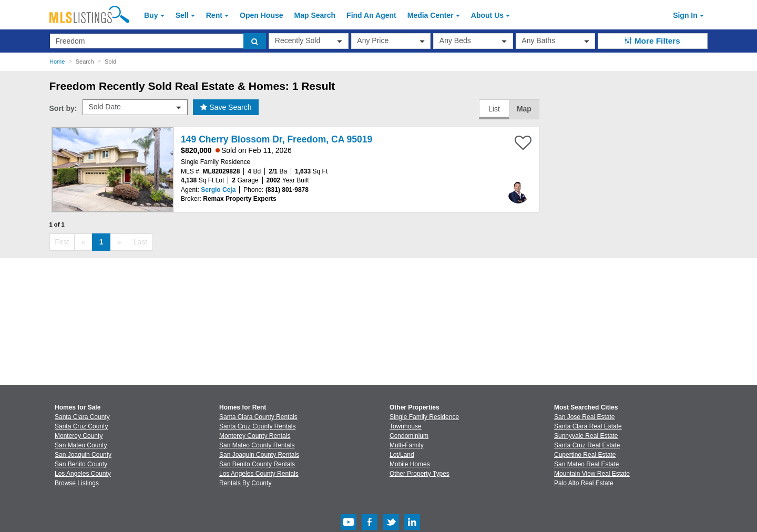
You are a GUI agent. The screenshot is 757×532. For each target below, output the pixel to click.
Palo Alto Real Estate (584, 483)
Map (524, 109)
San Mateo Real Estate (586, 464)
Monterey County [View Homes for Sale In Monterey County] (79, 436)
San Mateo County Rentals (257, 445)
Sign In (685, 15)
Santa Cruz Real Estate (587, 445)
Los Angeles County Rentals (259, 474)
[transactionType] (309, 41)
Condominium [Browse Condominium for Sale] (409, 436)
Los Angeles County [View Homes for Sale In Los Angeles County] (83, 474)
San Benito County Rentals (257, 464)
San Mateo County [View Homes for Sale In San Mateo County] (81, 445)
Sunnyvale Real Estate (586, 436)
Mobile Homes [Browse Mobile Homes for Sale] (410, 464)
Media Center (431, 15)
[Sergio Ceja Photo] (518, 188)
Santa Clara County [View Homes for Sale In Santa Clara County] (82, 417)
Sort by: (63, 108)
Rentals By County (245, 483)
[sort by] (135, 107)
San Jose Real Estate (584, 417)
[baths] (556, 41)
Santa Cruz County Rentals (257, 426)
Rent (214, 15)
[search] (255, 41)
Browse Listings (77, 483)
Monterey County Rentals (255, 436)
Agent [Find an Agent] (371, 15)
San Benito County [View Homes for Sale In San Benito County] (81, 464)
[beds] (473, 41)
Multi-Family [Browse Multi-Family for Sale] (407, 445)
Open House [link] (261, 15)
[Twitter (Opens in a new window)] (391, 528)
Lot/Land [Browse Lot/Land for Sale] (402, 455)
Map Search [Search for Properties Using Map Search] (315, 15)
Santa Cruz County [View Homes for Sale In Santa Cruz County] (81, 426)
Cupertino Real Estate (585, 455)
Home (57, 62)
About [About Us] (487, 15)
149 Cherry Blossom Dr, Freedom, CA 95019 (277, 139)
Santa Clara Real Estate (588, 426)
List (494, 109)
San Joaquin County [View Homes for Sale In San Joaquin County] (83, 455)
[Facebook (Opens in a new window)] (370, 528)
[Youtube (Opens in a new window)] (349, 528)
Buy (151, 15)
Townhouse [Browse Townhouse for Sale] (406, 426)
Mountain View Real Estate (592, 474)
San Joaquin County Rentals (259, 455)
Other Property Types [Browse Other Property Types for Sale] (420, 474)
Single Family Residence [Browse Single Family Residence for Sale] (424, 417)
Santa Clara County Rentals (258, 417)
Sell (182, 15)
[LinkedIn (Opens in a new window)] (412, 528)
